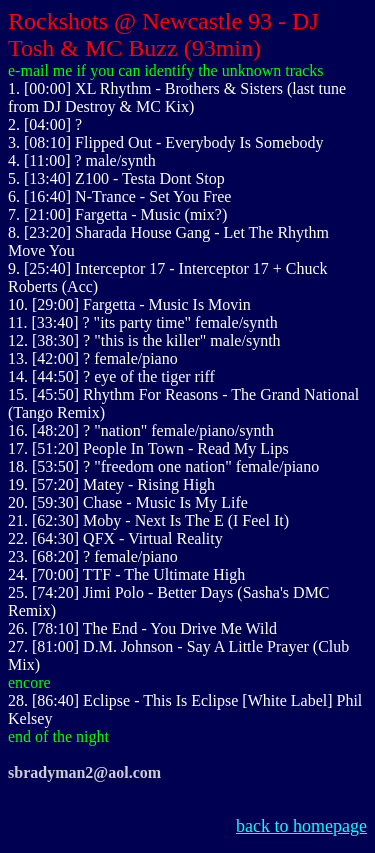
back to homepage (301, 826)
